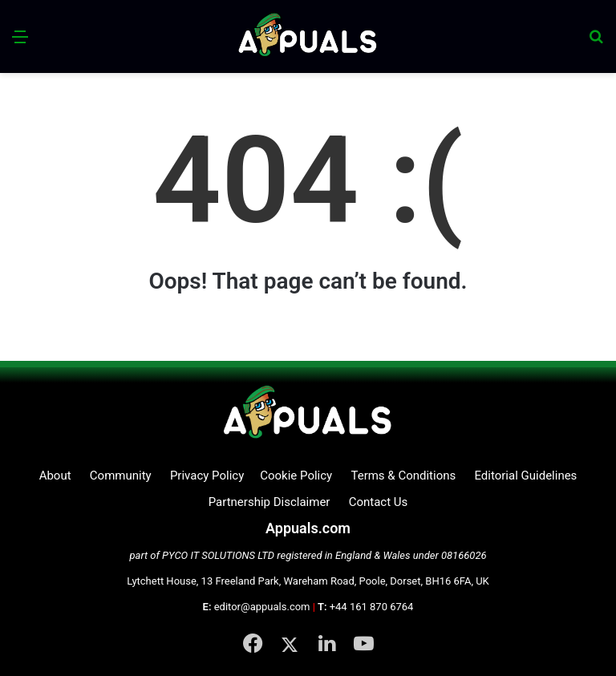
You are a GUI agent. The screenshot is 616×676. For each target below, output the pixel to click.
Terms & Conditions (403, 476)
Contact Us (379, 502)
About (55, 476)
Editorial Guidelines (525, 476)
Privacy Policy (207, 476)
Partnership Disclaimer (269, 502)
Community (121, 476)
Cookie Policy (296, 476)
